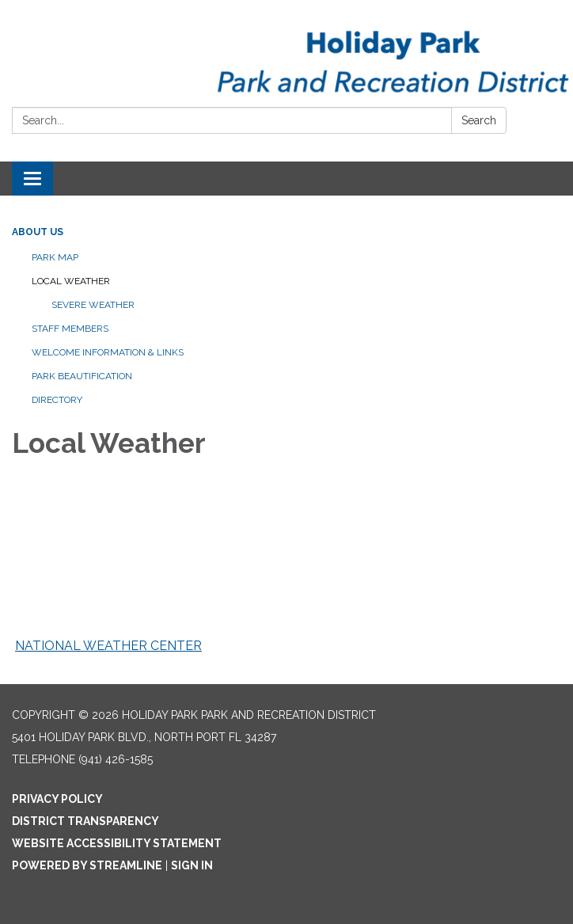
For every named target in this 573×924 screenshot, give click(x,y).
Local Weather (71, 281)
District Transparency (85, 821)
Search (479, 120)
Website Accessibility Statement (117, 843)
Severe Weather (93, 305)
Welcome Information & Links (108, 352)
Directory (57, 400)
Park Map (55, 257)
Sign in (192, 865)
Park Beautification (82, 376)
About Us (38, 232)
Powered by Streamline (87, 865)
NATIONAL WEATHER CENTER (108, 646)
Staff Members (70, 329)
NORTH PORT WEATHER (286, 569)
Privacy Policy (57, 799)
